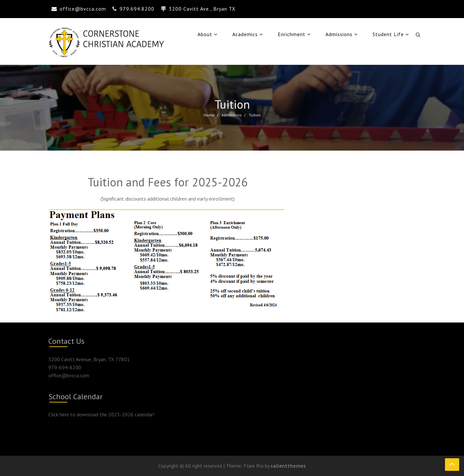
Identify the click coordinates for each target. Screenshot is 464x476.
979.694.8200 (137, 9)
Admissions (339, 34)
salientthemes (288, 466)
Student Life (388, 34)
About (205, 34)
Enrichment (292, 34)
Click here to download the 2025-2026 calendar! (101, 414)
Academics (245, 34)
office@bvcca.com (83, 9)
